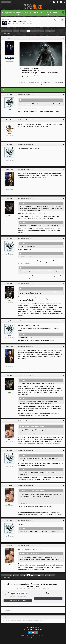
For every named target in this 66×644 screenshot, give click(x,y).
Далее (50, 31)
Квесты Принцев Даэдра (55, 82)
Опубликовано (25, 38)
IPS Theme (30, 627)
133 (11, 31)
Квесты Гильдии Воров (41, 82)
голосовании (27, 12)
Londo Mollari (9, 169)
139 (32, 31)
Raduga (9, 198)
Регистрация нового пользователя (18, 600)
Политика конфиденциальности (35, 629)
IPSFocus (36, 627)
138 (28, 31)
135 (18, 31)
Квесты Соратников (41, 84)
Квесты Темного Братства (26, 82)
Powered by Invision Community (33, 638)
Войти (48, 598)
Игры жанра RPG (28, 24)
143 (46, 31)
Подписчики (57, 20)
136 (21, 31)
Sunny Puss (9, 120)
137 (25, 31)
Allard (13, 24)
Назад (6, 31)
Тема (25, 629)
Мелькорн (9, 421)
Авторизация (6, 19)
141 (39, 31)
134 (14, 31)
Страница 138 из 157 (8, 33)
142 (43, 31)
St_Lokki (9, 95)
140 (36, 31)
